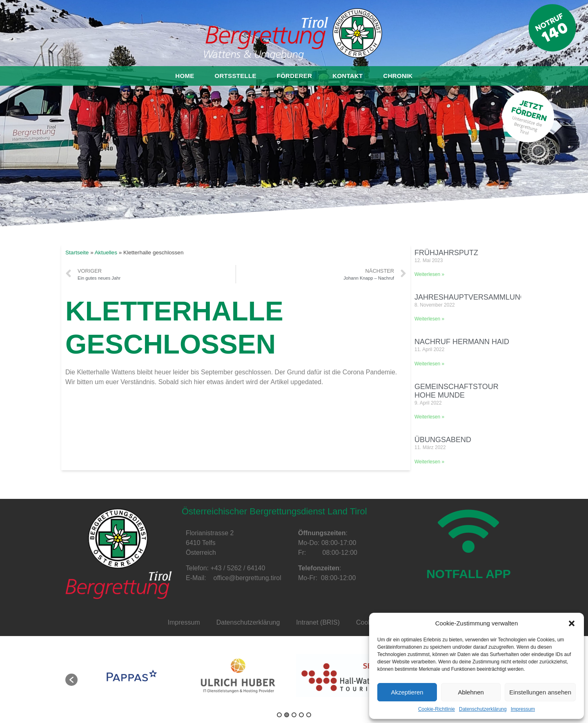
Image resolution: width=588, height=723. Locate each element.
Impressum (523, 709)
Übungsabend (443, 440)
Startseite (77, 252)
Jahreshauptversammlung (470, 297)
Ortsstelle (236, 76)
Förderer (295, 76)
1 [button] (279, 715)
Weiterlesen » (429, 274)
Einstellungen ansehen (540, 692)
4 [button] (301, 715)
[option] (132, 676)
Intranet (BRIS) (318, 622)
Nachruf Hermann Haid (462, 342)
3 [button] (294, 715)
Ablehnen (471, 692)
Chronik (398, 76)
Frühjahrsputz (446, 253)
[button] (572, 623)
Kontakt (347, 76)
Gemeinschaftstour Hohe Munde (457, 391)
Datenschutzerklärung (483, 709)
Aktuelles (106, 252)
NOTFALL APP (469, 579)
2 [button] (287, 715)
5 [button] (309, 715)
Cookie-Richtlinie (437, 709)
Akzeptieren (407, 692)
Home (185, 76)
